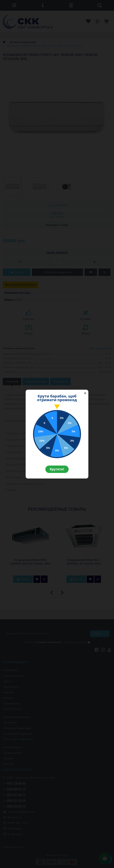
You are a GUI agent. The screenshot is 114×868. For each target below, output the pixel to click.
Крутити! (57, 469)
